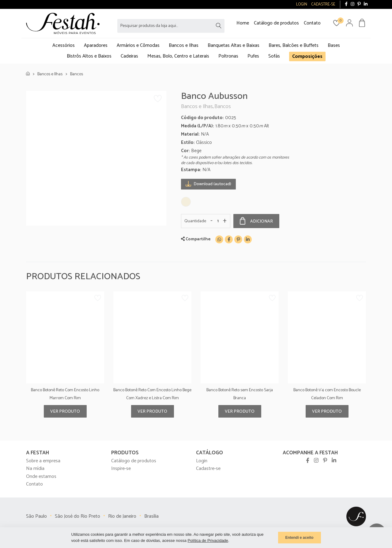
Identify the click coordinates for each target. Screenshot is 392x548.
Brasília (151, 516)
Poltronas (228, 56)
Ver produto (65, 412)
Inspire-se (121, 469)
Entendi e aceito (299, 538)
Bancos (77, 74)
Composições (307, 56)
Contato (312, 23)
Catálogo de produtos (276, 23)
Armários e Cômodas (138, 45)
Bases (334, 45)
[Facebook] (229, 239)
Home (243, 23)
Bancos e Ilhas (184, 45)
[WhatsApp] (219, 239)
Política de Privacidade (208, 540)
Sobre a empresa (43, 461)
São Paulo (36, 516)
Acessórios (64, 45)
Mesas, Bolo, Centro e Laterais (178, 56)
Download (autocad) (208, 184)
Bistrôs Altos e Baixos (89, 56)
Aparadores (96, 45)
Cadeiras (129, 56)
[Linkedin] (248, 239)
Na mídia (35, 469)
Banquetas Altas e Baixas (234, 45)
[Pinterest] (238, 239)
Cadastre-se (208, 469)
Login (202, 461)
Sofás (274, 56)
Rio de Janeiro (122, 516)
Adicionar (256, 221)
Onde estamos (41, 477)
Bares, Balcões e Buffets (294, 45)
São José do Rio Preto (77, 516)
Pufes (253, 56)
